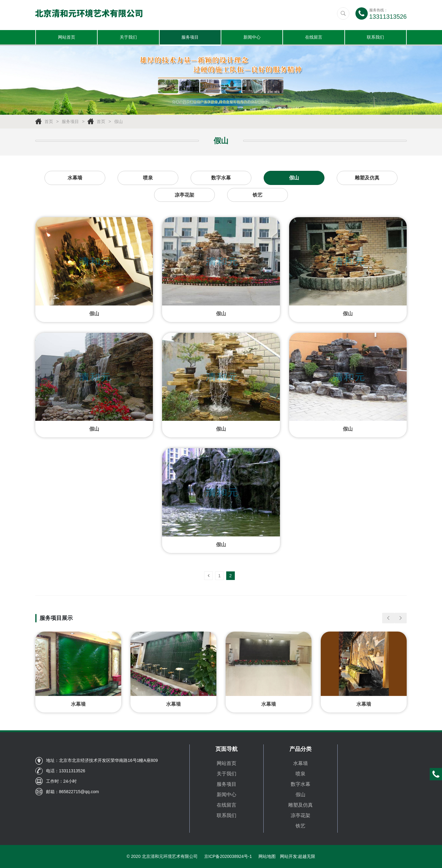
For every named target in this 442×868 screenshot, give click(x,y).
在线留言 (314, 38)
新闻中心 (252, 38)
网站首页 (67, 38)
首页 (49, 122)
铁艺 (258, 196)
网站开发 (289, 856)
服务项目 (190, 38)
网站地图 (267, 856)
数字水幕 (221, 179)
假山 (118, 122)
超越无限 (307, 856)
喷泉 (148, 179)
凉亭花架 (184, 196)
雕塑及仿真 (367, 179)
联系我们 (375, 38)
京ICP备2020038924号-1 (228, 856)
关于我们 (128, 38)
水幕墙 (75, 179)
